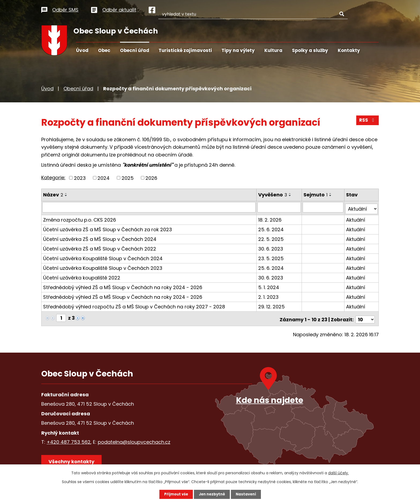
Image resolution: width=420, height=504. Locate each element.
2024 (104, 178)
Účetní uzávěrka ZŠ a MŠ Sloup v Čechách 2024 (100, 237)
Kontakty (349, 50)
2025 (128, 178)
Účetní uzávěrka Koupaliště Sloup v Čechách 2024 (103, 257)
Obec (104, 50)
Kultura (273, 50)
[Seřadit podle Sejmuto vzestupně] (331, 193)
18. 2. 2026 (270, 218)
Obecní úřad (135, 50)
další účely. (338, 473)
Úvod (82, 50)
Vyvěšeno (273, 195)
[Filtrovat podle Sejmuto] (323, 207)
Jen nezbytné (212, 494)
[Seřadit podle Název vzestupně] (66, 193)
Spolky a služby (310, 50)
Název (53, 195)
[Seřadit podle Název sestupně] (66, 196)
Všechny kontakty (73, 460)
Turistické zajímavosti (185, 50)
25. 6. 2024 (271, 228)
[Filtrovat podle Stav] (362, 207)
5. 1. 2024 (269, 285)
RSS (367, 122)
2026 (151, 178)
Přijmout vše (175, 494)
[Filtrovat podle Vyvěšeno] (280, 207)
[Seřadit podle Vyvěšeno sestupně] (291, 196)
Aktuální (356, 218)
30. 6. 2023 (271, 247)
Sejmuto (316, 195)
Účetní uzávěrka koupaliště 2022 (82, 276)
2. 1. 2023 (269, 295)
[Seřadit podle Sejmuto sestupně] (331, 196)
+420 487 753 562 (69, 438)
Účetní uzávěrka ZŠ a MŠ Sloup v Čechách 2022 (100, 247)
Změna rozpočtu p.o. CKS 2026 (80, 218)
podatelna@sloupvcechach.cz (134, 438)
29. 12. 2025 (272, 305)
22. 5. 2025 (271, 237)
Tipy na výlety (238, 50)
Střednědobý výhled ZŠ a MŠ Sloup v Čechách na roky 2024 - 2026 (123, 285)
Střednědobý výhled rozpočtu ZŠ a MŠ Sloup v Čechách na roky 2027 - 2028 (134, 305)
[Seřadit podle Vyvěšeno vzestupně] (291, 193)
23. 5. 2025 (271, 257)
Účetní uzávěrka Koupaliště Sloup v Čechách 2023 (103, 266)
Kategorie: (53, 178)
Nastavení (247, 494)
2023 (80, 178)
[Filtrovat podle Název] (149, 207)
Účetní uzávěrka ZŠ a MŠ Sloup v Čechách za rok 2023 (108, 228)
